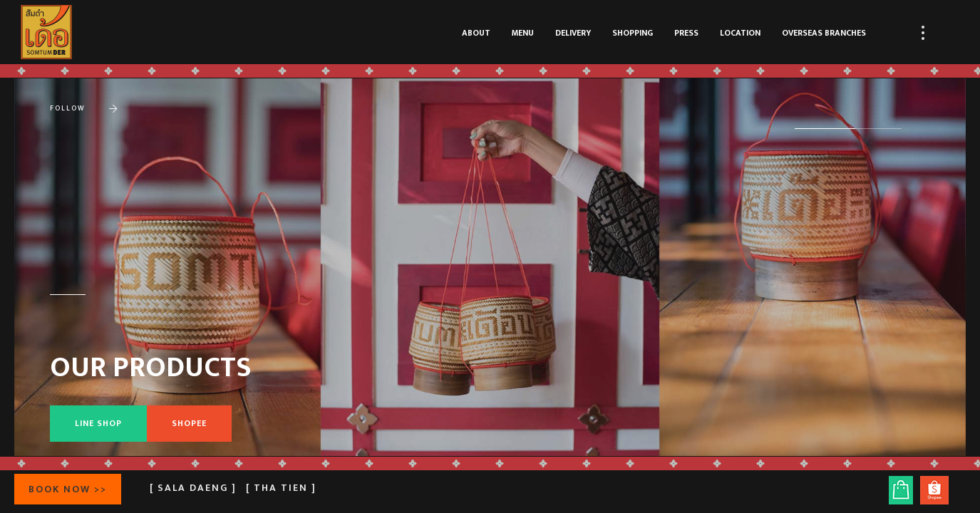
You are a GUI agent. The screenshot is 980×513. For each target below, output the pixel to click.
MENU (523, 33)
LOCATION (740, 33)
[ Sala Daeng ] (193, 488)
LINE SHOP (98, 423)
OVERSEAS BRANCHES (824, 33)
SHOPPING (633, 33)
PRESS (686, 33)
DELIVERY (573, 33)
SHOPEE (189, 423)
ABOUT (476, 33)
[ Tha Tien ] (281, 488)
